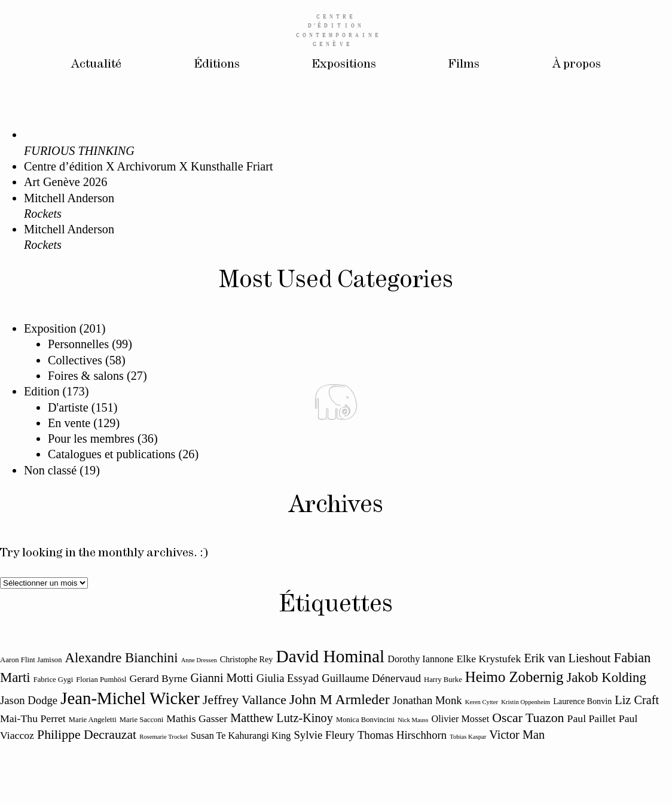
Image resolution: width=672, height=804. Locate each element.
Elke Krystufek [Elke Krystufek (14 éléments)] (489, 659)
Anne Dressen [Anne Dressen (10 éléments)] (199, 660)
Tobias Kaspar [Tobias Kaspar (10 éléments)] (468, 737)
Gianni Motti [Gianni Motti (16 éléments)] (222, 678)
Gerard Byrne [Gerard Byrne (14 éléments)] (158, 678)
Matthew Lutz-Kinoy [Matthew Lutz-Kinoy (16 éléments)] (282, 718)
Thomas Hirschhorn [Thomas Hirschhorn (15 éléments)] (402, 735)
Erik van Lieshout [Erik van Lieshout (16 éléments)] (567, 658)
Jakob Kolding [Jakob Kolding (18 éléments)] (606, 677)
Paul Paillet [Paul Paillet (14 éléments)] (592, 718)
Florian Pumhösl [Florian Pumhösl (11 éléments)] (101, 680)
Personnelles (78, 344)
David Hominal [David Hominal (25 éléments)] (331, 656)
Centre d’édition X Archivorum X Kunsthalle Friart (149, 166)
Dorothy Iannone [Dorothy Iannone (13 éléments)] (420, 659)
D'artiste (68, 407)
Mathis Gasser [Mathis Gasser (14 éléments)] (197, 718)
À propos (577, 64)
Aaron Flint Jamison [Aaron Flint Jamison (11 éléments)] (31, 660)
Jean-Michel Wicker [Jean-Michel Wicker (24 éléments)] (130, 698)
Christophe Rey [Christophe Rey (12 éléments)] (247, 659)
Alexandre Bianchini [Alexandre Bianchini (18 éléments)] (122, 658)
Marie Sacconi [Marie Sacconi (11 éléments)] (142, 720)
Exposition (50, 328)
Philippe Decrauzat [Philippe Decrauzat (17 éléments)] (87, 735)
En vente (69, 423)
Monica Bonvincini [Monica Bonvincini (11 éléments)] (365, 720)
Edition (42, 391)
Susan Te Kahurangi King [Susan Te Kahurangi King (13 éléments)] (241, 736)
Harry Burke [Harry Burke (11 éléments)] (443, 680)
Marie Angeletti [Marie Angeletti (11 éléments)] (93, 720)
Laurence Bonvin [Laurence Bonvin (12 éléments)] (582, 701)
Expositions (344, 64)
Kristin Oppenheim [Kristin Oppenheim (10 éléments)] (526, 702)
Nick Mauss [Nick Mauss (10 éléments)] (413, 720)
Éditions (217, 64)
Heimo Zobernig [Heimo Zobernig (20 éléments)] (514, 677)
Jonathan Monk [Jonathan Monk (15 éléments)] (427, 700)
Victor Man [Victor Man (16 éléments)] (517, 735)
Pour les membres (91, 438)
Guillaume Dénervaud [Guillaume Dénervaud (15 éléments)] (371, 678)
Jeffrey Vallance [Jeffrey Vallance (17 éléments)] (245, 700)
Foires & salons (86, 376)
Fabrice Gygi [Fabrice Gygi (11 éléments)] (54, 680)
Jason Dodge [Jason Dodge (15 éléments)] (29, 700)
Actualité (96, 64)
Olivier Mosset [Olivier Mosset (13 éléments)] (460, 719)
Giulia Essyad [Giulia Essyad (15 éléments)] (288, 678)
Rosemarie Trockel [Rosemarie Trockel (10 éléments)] (164, 737)
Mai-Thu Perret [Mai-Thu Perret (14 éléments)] (33, 718)
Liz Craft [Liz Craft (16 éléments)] (637, 700)
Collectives (75, 360)
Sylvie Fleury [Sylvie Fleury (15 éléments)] (324, 735)
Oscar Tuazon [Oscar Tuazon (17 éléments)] (528, 718)
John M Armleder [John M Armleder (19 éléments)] (340, 699)
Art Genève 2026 (65, 182)
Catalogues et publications (112, 454)
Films (464, 64)
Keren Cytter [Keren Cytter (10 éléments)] (482, 702)
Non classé (50, 470)
